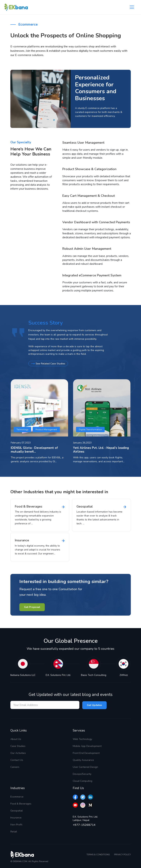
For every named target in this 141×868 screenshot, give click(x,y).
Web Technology (82, 739)
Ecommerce (17, 797)
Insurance (16, 817)
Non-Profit (16, 824)
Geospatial (17, 810)
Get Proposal (32, 607)
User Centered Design (85, 767)
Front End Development (86, 753)
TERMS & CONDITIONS (98, 854)
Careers (15, 767)
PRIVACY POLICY (122, 854)
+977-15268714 (84, 825)
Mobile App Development (87, 746)
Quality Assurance (83, 760)
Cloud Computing (83, 781)
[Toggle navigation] (132, 7)
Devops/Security (82, 774)
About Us (16, 739)
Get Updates (94, 705)
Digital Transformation (90, 429)
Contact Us (17, 760)
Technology (22, 429)
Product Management (46, 429)
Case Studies (18, 746)
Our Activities (18, 753)
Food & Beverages (21, 804)
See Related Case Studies (48, 363)
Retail (14, 831)
